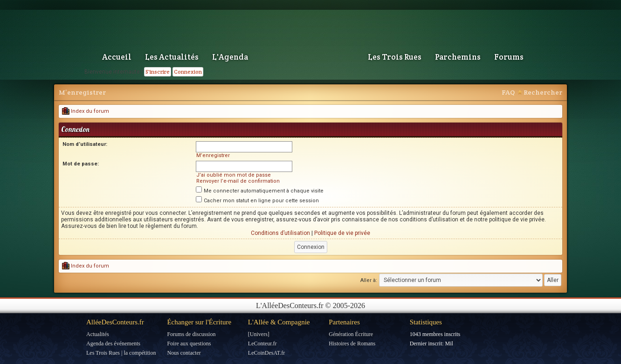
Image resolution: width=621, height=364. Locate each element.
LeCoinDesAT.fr (266, 353)
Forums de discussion (191, 334)
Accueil (117, 57)
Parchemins (458, 57)
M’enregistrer (82, 92)
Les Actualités (172, 57)
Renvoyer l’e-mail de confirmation (238, 181)
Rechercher (543, 92)
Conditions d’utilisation (280, 233)
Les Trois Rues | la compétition (121, 353)
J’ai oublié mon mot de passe (234, 175)
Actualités (98, 334)
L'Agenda (230, 57)
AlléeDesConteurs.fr (115, 322)
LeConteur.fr (262, 343)
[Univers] (259, 334)
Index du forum (86, 111)
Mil (449, 343)
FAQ (508, 92)
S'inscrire (158, 72)
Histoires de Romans (352, 343)
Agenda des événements (113, 343)
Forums (509, 57)
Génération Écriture (351, 334)
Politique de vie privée (342, 233)
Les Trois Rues (395, 57)
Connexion (188, 72)
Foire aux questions (189, 343)
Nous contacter (184, 353)
